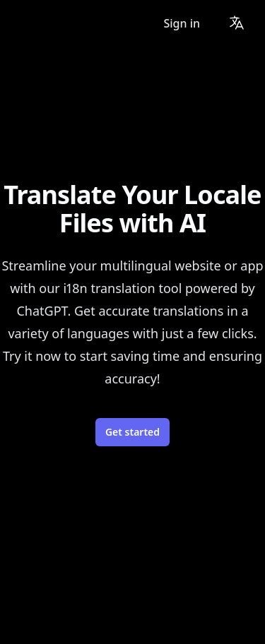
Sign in (182, 23)
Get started (132, 432)
